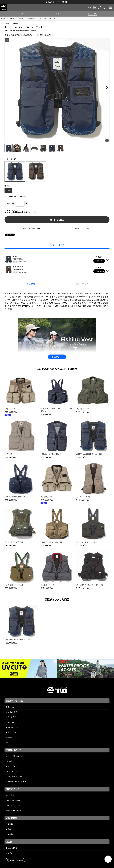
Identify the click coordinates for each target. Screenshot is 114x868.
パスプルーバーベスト (49, 585)
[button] (8, 87)
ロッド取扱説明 (11, 712)
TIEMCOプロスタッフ (13, 805)
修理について (11, 722)
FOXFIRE (93, 14)
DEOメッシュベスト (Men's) (51, 454)
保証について (11, 707)
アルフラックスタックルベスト (51, 542)
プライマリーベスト (48, 497)
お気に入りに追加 (82, 228)
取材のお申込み (12, 848)
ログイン (9, 853)
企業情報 (9, 824)
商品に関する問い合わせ (32, 228)
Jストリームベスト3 (12, 409)
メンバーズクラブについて (15, 756)
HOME (3, 18)
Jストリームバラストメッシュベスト (89, 454)
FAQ (7, 742)
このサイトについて (13, 771)
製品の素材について (13, 727)
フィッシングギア (33, 18)
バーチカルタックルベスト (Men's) (90, 585)
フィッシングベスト (49, 18)
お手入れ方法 (11, 717)
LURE (57, 14)
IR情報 (8, 829)
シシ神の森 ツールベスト (14, 585)
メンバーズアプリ (12, 766)
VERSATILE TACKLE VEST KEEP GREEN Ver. (57, 410)
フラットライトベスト (84, 409)
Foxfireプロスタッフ (13, 810)
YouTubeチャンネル (13, 800)
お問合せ (9, 737)
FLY (21, 14)
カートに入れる (57, 220)
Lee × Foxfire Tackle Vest (16, 497)
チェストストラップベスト (14, 542)
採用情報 (9, 834)
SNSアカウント (11, 795)
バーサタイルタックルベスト (87, 542)
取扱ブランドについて (14, 732)
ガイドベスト (9, 454)
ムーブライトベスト (84, 497)
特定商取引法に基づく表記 (16, 781)
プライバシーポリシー (14, 776)
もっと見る (57, 357)
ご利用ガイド (10, 761)
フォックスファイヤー (16, 18)
